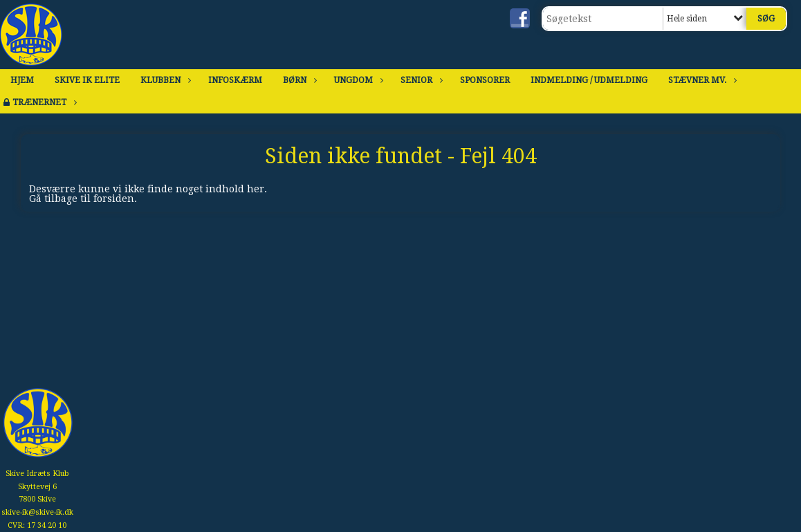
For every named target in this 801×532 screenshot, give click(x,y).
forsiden (114, 199)
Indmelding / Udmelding (589, 80)
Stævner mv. (701, 80)
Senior (420, 80)
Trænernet (43, 102)
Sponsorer (485, 80)
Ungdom (357, 80)
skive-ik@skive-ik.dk (37, 512)
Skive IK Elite (87, 80)
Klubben (164, 80)
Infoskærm (235, 80)
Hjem (22, 80)
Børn (298, 80)
